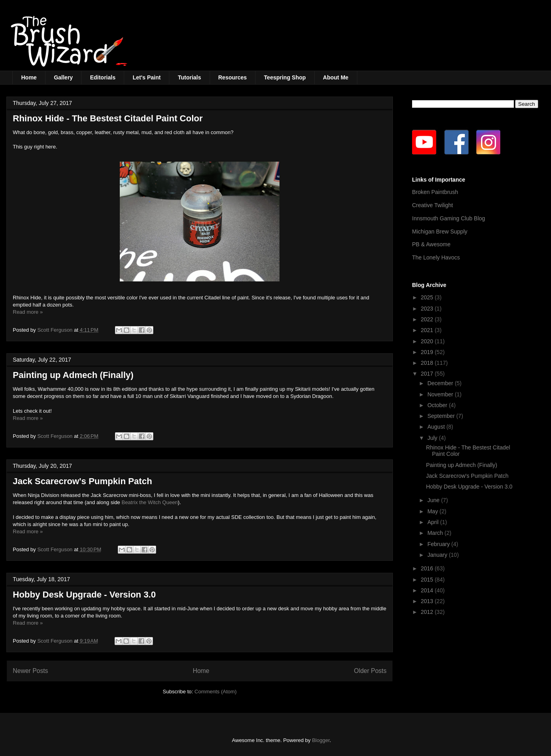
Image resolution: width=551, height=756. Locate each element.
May (433, 511)
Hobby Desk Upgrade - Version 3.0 (84, 595)
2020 (428, 341)
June (434, 500)
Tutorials (189, 77)
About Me (336, 77)
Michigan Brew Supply (440, 232)
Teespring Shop (285, 77)
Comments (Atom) (215, 692)
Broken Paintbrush (435, 192)
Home (29, 77)
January (438, 555)
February (439, 544)
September (442, 416)
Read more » (28, 312)
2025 (428, 297)
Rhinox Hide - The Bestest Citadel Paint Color (108, 118)
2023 (428, 309)
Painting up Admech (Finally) (73, 375)
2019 (428, 352)
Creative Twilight (432, 205)
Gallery (63, 77)
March (436, 533)
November (441, 394)
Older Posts (370, 671)
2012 (428, 612)
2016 (428, 568)
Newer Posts (30, 671)
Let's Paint (147, 77)
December (441, 383)
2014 (428, 590)
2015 (428, 580)
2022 (428, 319)
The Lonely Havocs (436, 257)
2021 (428, 330)
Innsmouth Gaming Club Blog (449, 218)
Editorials (103, 77)
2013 (428, 601)
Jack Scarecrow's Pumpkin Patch (82, 481)
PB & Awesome (431, 244)
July (433, 438)
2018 (428, 363)
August (437, 427)
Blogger (321, 740)
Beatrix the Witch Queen (149, 502)
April (434, 522)
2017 (428, 374)
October (438, 405)
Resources (233, 77)
